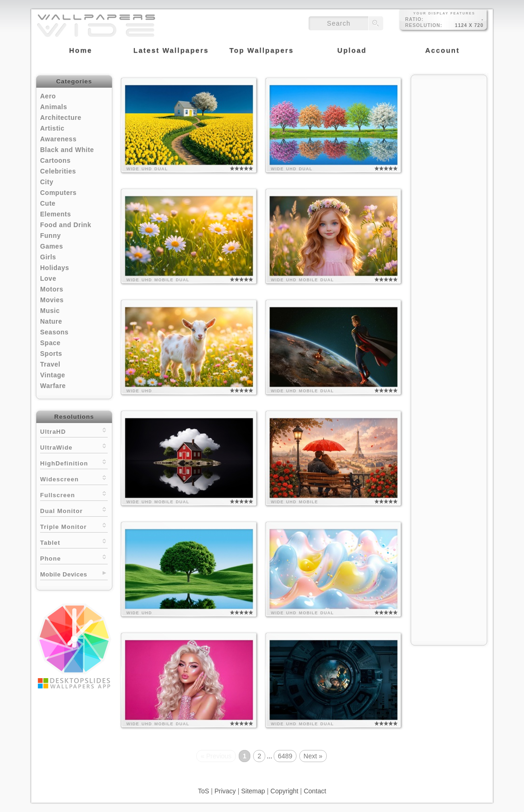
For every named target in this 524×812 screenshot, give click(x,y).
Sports (51, 354)
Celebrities (58, 171)
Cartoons (55, 160)
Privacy (225, 791)
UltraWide (74, 447)
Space (50, 343)
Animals (54, 107)
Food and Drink (66, 225)
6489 (285, 756)
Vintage (53, 375)
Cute (48, 203)
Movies (52, 300)
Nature (51, 321)
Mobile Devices (64, 574)
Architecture (61, 118)
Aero (48, 96)
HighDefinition (74, 462)
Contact (315, 791)
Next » (313, 756)
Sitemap (253, 791)
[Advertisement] (449, 220)
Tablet (74, 542)
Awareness (58, 139)
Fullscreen (74, 494)
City (47, 182)
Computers (58, 193)
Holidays (55, 268)
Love (48, 278)
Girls (48, 257)
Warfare (53, 386)
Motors (52, 289)
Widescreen (74, 478)
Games (52, 246)
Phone (74, 558)
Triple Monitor (74, 526)
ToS (203, 791)
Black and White (67, 150)
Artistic (52, 128)
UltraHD (74, 431)
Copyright (284, 791)
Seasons (54, 332)
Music (50, 311)
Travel (50, 364)
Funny (51, 236)
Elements (55, 214)
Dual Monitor (74, 510)
